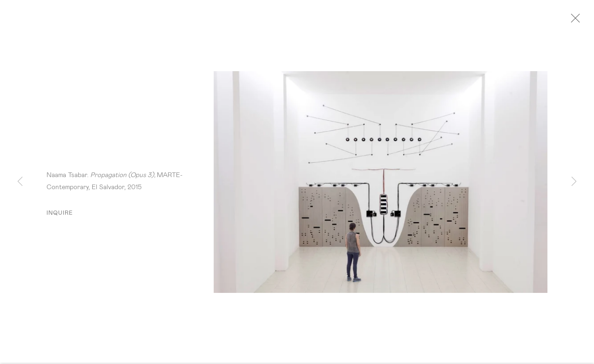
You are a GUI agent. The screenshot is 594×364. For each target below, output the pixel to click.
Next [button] (574, 182)
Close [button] (578, 21)
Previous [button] (20, 182)
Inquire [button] (60, 216)
